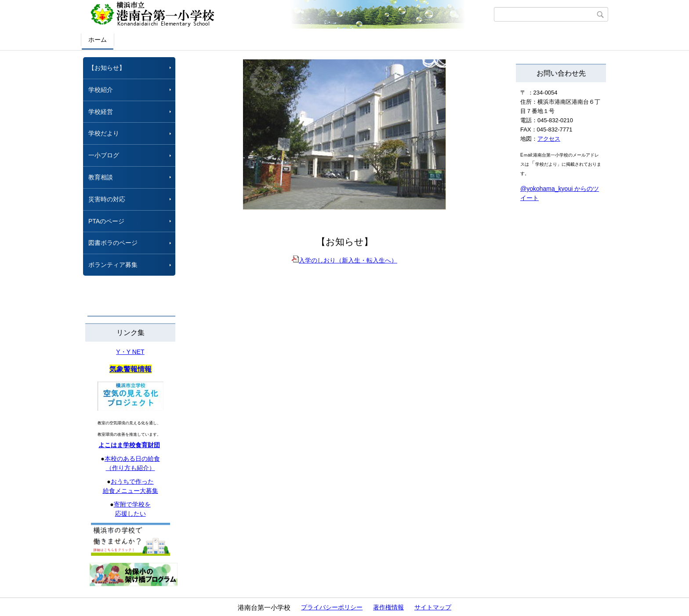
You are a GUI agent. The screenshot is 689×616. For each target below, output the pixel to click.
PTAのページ (106, 221)
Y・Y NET (130, 352)
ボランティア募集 (113, 265)
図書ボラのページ (113, 243)
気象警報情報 (131, 369)
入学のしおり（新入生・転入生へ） (344, 260)
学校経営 (101, 112)
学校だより (104, 133)
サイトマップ (433, 607)
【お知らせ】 (107, 68)
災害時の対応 (107, 199)
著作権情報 (388, 607)
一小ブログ (104, 155)
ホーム (98, 40)
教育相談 (101, 177)
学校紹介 (101, 90)
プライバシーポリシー (332, 607)
